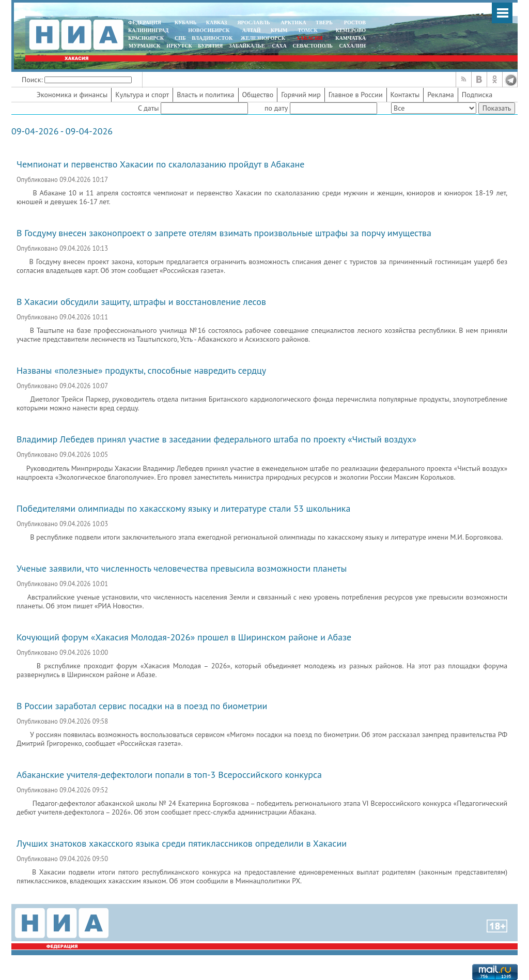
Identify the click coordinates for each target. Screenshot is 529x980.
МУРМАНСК (145, 46)
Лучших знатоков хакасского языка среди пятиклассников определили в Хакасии (182, 843)
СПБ (180, 38)
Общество (258, 95)
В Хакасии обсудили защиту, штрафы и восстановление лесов (141, 302)
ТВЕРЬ (324, 22)
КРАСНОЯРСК (146, 38)
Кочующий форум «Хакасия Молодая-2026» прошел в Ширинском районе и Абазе (184, 637)
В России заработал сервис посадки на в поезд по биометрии (142, 706)
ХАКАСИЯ (309, 38)
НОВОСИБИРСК (209, 30)
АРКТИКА (293, 22)
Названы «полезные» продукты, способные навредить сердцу (141, 370)
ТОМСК (309, 30)
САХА (279, 46)
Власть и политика (205, 95)
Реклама (441, 95)
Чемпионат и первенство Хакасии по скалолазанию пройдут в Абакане (160, 164)
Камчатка (350, 38)
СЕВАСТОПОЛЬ (312, 46)
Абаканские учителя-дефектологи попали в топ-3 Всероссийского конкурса (169, 775)
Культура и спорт (142, 95)
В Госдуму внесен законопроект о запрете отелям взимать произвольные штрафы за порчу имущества (224, 233)
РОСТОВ (355, 22)
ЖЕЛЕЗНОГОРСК (263, 38)
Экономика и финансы (72, 95)
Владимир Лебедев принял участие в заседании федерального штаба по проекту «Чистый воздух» (216, 439)
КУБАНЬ (185, 22)
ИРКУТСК (179, 46)
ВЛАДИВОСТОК (212, 38)
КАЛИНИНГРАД (148, 30)
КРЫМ (279, 30)
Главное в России (356, 95)
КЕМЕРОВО (351, 30)
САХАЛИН (353, 46)
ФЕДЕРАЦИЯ (145, 22)
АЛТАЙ (252, 30)
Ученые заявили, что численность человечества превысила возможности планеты (182, 568)
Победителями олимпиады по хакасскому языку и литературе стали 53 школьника (183, 508)
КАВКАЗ (217, 22)
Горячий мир (301, 95)
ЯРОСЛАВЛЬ (253, 22)
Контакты (405, 95)
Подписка (477, 95)
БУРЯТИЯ (210, 46)
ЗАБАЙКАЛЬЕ (247, 46)
